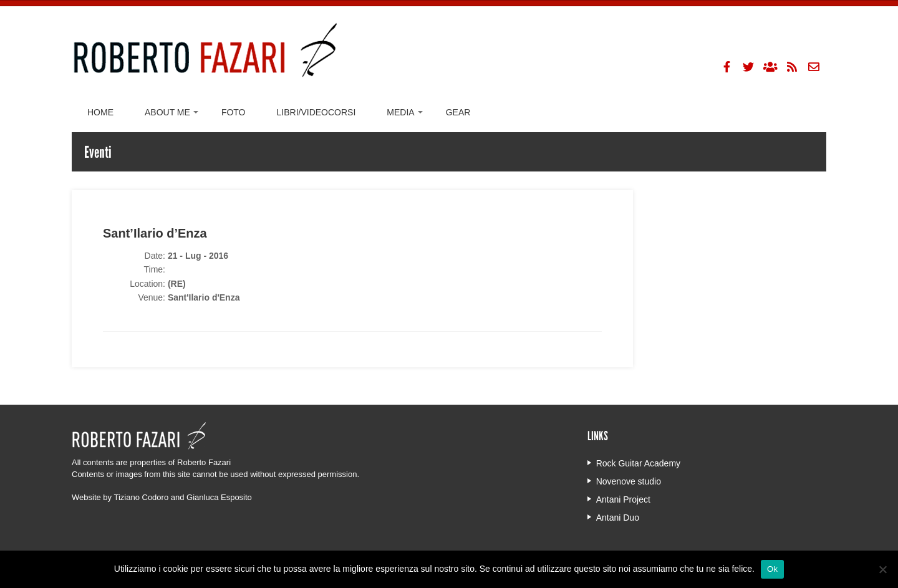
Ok (772, 569)
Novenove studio (629, 481)
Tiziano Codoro (141, 497)
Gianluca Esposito (219, 497)
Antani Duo (618, 518)
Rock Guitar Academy (638, 463)
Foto (234, 112)
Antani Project (623, 499)
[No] (882, 569)
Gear (458, 112)
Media (400, 112)
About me (167, 112)
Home (100, 112)
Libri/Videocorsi (316, 112)
